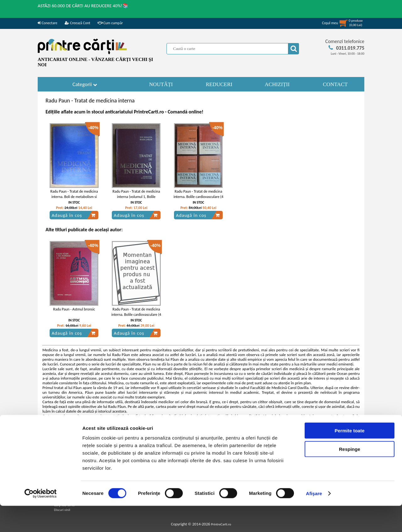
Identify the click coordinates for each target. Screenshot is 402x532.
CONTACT (335, 84)
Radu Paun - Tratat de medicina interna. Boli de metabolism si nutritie (74, 197)
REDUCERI (219, 84)
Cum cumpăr (110, 23)
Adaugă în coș (73, 215)
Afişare (314, 520)
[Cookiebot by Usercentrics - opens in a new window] (41, 520)
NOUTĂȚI (161, 84)
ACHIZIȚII (277, 84)
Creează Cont (77, 23)
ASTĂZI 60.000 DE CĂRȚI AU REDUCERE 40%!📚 (83, 6)
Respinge (350, 475)
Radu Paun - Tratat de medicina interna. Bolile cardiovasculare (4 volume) (198, 197)
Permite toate (349, 457)
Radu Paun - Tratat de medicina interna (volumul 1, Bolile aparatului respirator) (136, 197)
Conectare (47, 23)
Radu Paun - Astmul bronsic (74, 309)
